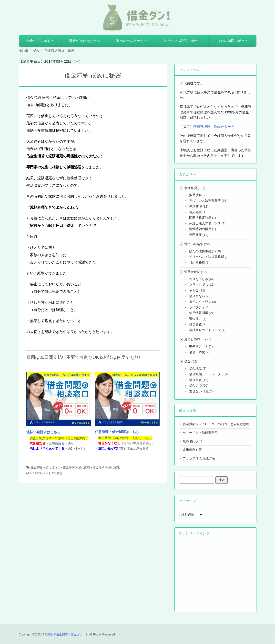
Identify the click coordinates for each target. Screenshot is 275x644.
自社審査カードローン (205, 330)
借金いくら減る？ (40, 41)
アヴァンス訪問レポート (182, 41)
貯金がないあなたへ (85, 41)
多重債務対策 (192, 450)
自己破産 (195, 235)
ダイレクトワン (200, 302)
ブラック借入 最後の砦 (199, 458)
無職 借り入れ (193, 441)
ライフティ (197, 307)
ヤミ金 (194, 290)
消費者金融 (192, 272)
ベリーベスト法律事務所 (207, 257)
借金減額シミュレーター (207, 374)
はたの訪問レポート (233, 41)
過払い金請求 (194, 244)
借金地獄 (195, 368)
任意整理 (195, 206)
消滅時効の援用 (200, 229)
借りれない (197, 296)
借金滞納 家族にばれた (45, 467)
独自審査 (195, 324)
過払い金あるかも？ (132, 41)
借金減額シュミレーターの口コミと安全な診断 (216, 424)
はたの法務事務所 (202, 251)
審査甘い (195, 319)
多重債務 (195, 195)
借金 (60, 473)
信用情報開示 (199, 313)
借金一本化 (197, 352)
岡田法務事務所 (200, 218)
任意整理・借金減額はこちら (117, 432)
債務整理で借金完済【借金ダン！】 (65, 634)
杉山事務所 (197, 263)
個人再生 (195, 212)
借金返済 (195, 386)
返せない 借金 (199, 391)
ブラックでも (199, 285)
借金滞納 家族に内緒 (76, 467)
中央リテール (199, 346)
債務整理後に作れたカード (214, 127)
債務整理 (191, 188)
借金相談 (195, 380)
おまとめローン (195, 339)
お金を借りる (199, 279)
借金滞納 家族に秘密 (106, 467)
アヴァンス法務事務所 (205, 201)
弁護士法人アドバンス (205, 223)
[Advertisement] (216, 575)
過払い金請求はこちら (43, 432)
